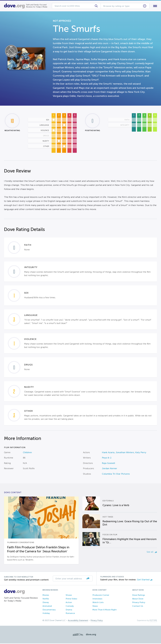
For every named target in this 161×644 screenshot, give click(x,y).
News (95, 606)
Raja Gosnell (108, 464)
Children (27, 453)
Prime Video (71, 599)
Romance (70, 614)
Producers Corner (101, 596)
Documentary (49, 610)
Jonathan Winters (125, 453)
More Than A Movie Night (105, 610)
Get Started (145, 580)
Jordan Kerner (109, 469)
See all (152, 552)
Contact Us (138, 606)
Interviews (97, 599)
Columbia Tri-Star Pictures (116, 474)
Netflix (46, 599)
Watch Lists (98, 603)
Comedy (70, 606)
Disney (46, 603)
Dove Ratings (139, 596)
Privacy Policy (139, 603)
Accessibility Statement (78, 621)
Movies (46, 596)
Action (69, 603)
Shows (69, 596)
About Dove (138, 599)
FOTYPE (153, 621)
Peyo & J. (107, 458)
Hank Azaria (108, 453)
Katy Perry (141, 453)
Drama (69, 610)
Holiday (46, 614)
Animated (47, 606)
